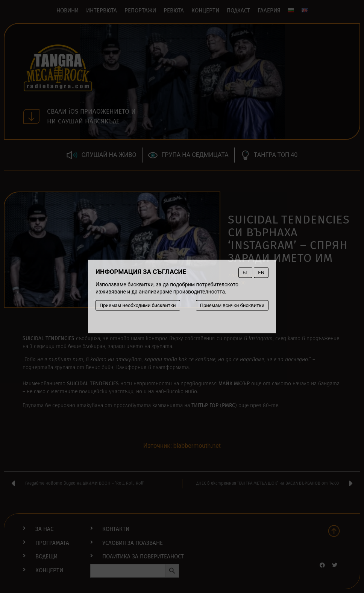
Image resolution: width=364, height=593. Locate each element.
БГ (245, 273)
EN (261, 273)
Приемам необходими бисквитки (138, 305)
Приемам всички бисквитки (232, 305)
